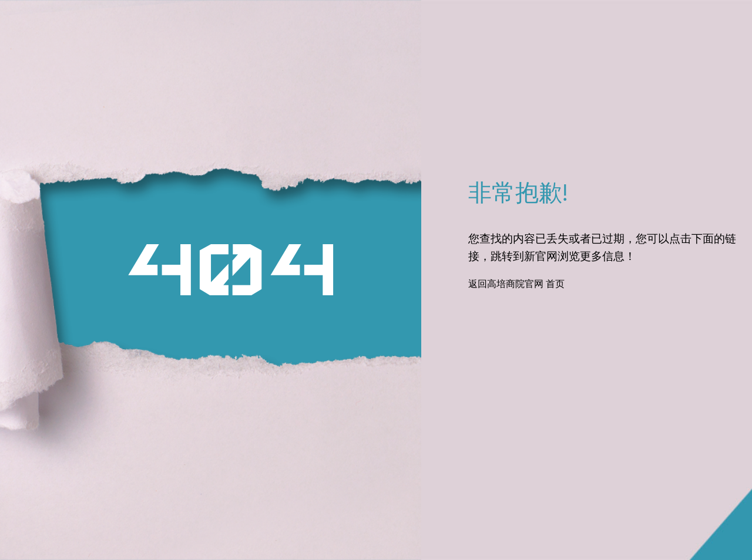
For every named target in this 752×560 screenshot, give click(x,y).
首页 (555, 285)
